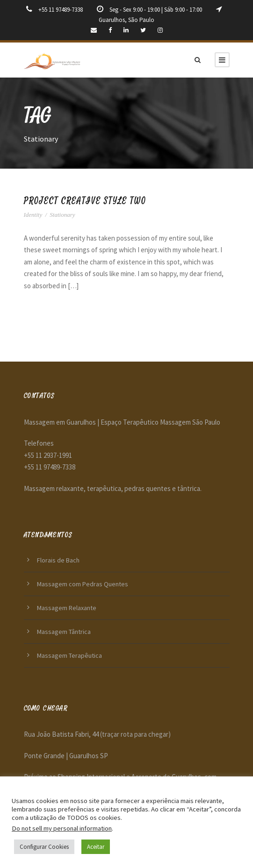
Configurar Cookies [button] (44, 847)
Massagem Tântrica (64, 632)
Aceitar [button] (96, 847)
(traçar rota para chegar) (135, 734)
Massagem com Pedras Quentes (83, 584)
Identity (33, 215)
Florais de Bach (58, 560)
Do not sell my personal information (62, 828)
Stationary (62, 215)
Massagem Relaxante (67, 608)
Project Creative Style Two (85, 201)
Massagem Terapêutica (69, 655)
